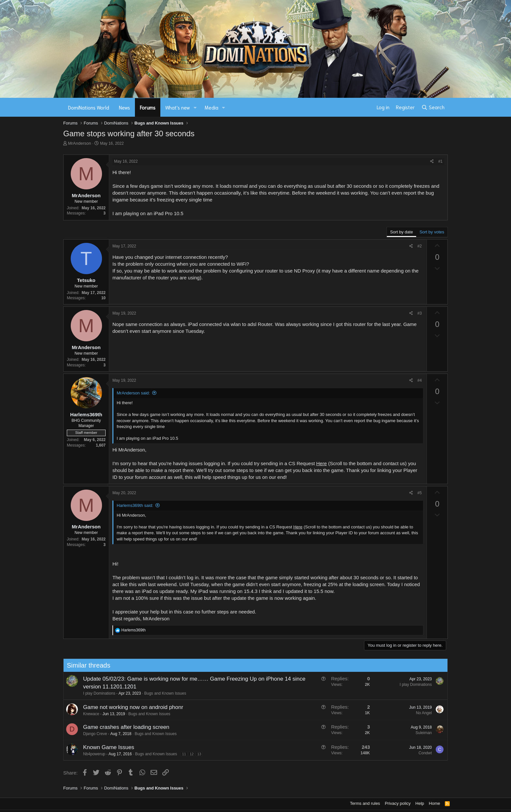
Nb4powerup (92, 754)
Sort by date (401, 232)
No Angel (422, 713)
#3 (420, 313)
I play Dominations (97, 693)
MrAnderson (80, 143)
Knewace (89, 714)
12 (190, 754)
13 (197, 754)
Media (212, 107)
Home (435, 803)
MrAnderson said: (133, 393)
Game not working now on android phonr (131, 707)
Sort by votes (432, 232)
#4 (420, 380)
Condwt (423, 753)
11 (182, 754)
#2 (420, 246)
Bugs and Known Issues (163, 693)
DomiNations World (89, 107)
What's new (178, 107)
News (124, 107)
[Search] (433, 107)
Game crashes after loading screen (124, 727)
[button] (195, 107)
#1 (440, 161)
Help (420, 803)
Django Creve (93, 734)
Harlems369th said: (135, 505)
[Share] (432, 162)
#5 (420, 493)
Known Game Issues (107, 747)
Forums (148, 107)
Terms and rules (365, 803)
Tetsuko (86, 280)
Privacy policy (398, 803)
